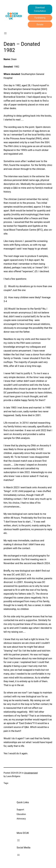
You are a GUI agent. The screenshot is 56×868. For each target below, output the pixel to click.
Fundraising (40, 18)
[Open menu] (5, 33)
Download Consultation (40, 9)
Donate (40, 25)
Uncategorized (31, 773)
